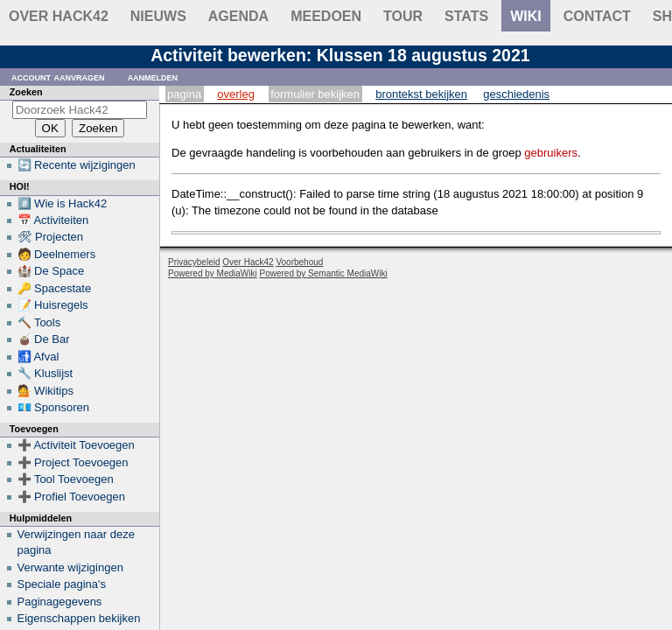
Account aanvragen (58, 77)
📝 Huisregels (53, 305)
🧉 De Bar (44, 339)
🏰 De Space (51, 271)
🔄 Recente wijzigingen (77, 165)
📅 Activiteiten (53, 220)
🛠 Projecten (51, 237)
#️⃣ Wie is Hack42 (63, 203)
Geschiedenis (516, 94)
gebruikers (551, 153)
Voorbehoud (299, 262)
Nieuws (158, 16)
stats (466, 16)
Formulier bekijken (315, 94)
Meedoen (326, 16)
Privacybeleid (194, 262)
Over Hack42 (59, 16)
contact (597, 16)
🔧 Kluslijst (45, 373)
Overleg (236, 94)
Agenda (238, 16)
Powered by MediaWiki (213, 273)
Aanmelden (153, 77)
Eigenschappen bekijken (79, 618)
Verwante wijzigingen (70, 567)
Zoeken (26, 92)
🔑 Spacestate (55, 288)
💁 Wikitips (45, 391)
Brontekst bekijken (421, 94)
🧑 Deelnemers (57, 254)
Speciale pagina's (62, 584)
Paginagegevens (60, 602)
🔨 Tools (39, 322)
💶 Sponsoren (54, 407)
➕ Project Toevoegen (73, 462)
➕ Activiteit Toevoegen (76, 445)
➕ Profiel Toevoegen (71, 497)
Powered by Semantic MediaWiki (324, 273)
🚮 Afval (38, 357)
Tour (403, 16)
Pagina (184, 94)
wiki (526, 16)
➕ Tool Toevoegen (66, 479)
